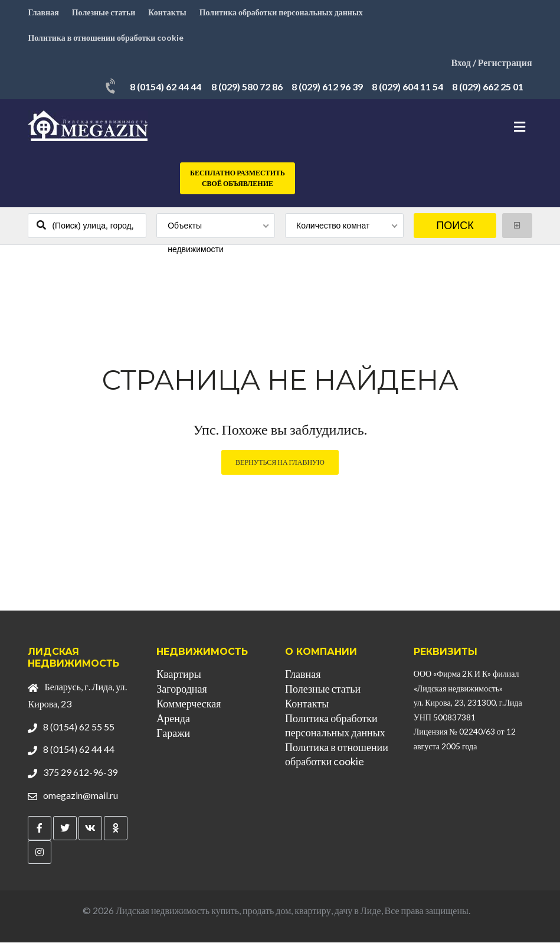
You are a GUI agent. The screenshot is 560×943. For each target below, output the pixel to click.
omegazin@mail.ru (81, 795)
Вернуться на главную (280, 463)
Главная (43, 12)
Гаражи (173, 733)
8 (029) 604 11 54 (407, 87)
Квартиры (179, 674)
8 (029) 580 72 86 (247, 87)
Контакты (168, 12)
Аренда (173, 719)
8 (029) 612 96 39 (327, 87)
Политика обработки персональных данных (281, 12)
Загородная (181, 689)
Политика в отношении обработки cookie (106, 37)
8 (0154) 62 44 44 (166, 87)
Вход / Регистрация (492, 63)
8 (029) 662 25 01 (488, 87)
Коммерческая (189, 704)
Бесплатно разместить (238, 179)
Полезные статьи (104, 12)
